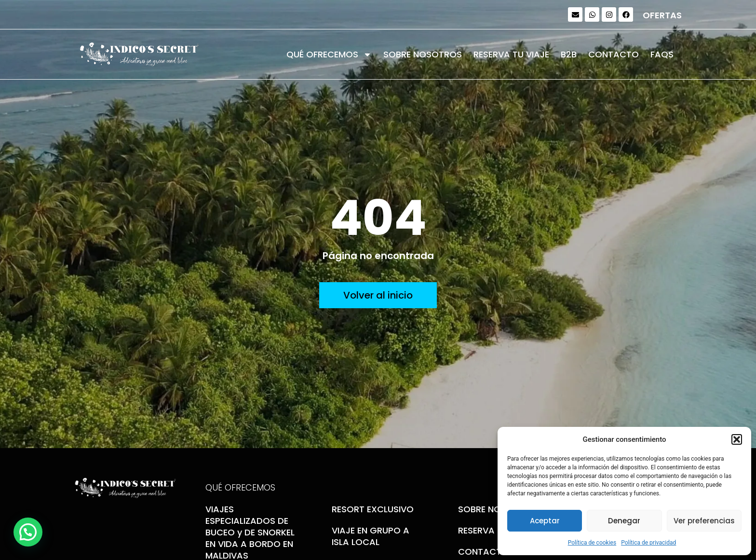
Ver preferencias (704, 521)
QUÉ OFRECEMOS (329, 55)
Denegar (624, 521)
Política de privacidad (648, 543)
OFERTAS (662, 15)
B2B (569, 54)
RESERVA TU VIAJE (511, 54)
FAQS (662, 54)
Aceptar (545, 521)
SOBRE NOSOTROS (423, 54)
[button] (737, 439)
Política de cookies (592, 543)
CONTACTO (614, 54)
